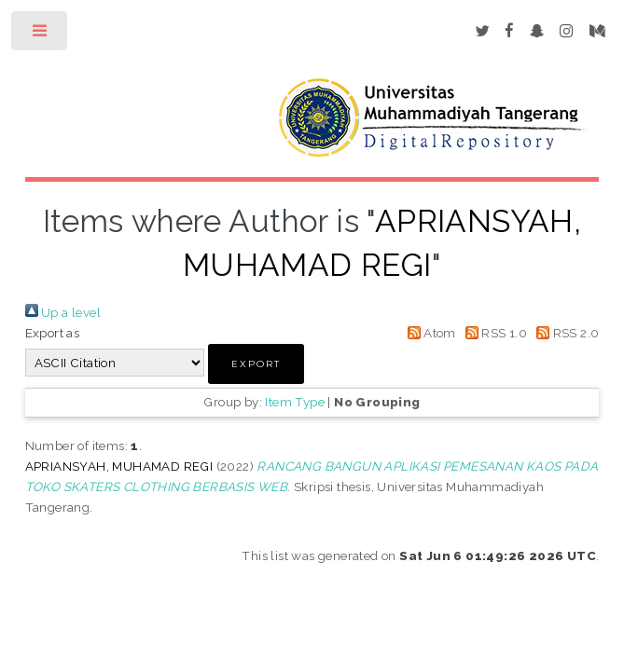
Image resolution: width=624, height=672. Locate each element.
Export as (53, 333)
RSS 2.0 (564, 333)
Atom (429, 333)
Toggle (41, 35)
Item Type (295, 402)
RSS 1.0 (493, 333)
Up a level (63, 312)
